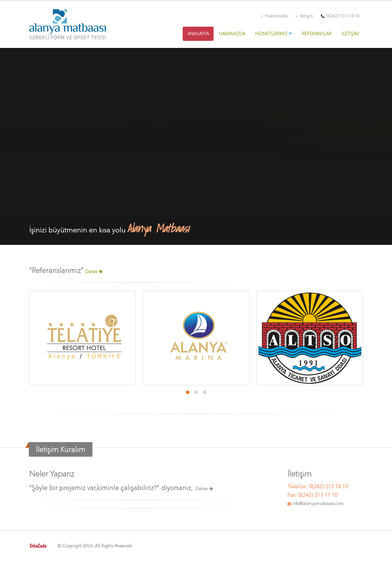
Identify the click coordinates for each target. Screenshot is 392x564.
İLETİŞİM (350, 34)
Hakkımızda (274, 16)
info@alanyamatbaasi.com (318, 503)
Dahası (94, 271)
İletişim (304, 16)
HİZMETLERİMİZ (271, 34)
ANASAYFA (198, 34)
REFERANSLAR (317, 34)
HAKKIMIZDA (232, 34)
